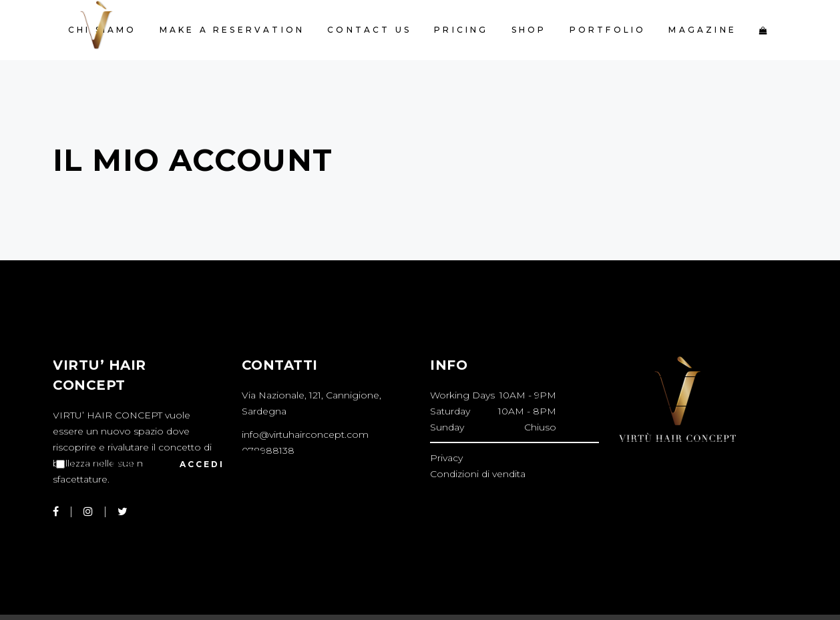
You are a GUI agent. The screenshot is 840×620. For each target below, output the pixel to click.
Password (88, 397)
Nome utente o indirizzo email (154, 334)
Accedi (198, 464)
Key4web (314, 599)
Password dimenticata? (108, 498)
